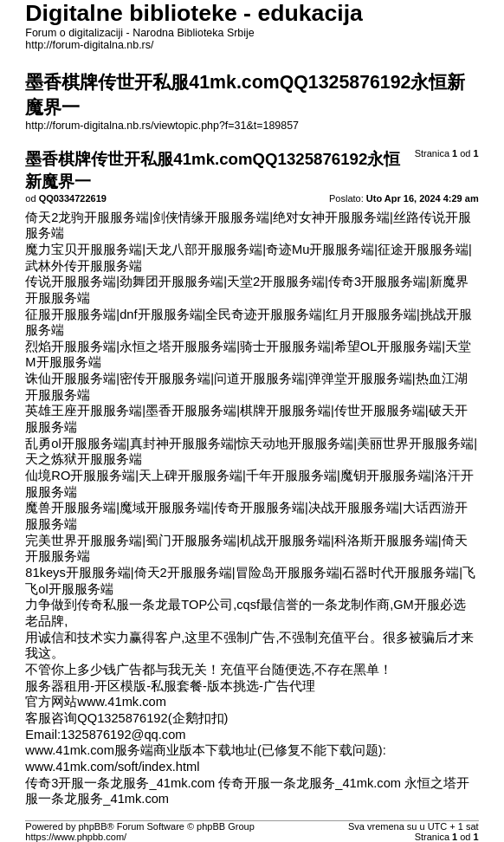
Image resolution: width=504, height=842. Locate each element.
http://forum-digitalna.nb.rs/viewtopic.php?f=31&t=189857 (162, 126)
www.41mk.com (122, 702)
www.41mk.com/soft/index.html (112, 767)
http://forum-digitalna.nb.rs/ (89, 45)
